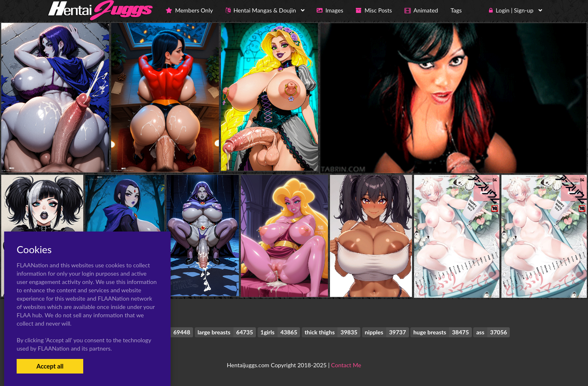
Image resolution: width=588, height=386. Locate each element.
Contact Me (346, 365)
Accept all (50, 366)
